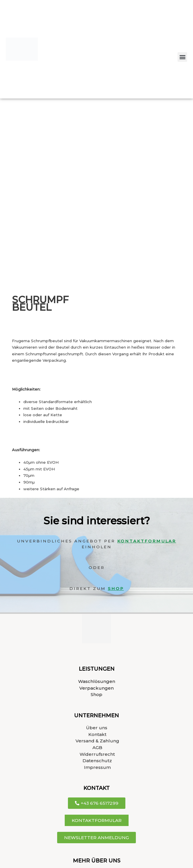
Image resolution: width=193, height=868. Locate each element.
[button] (182, 57)
